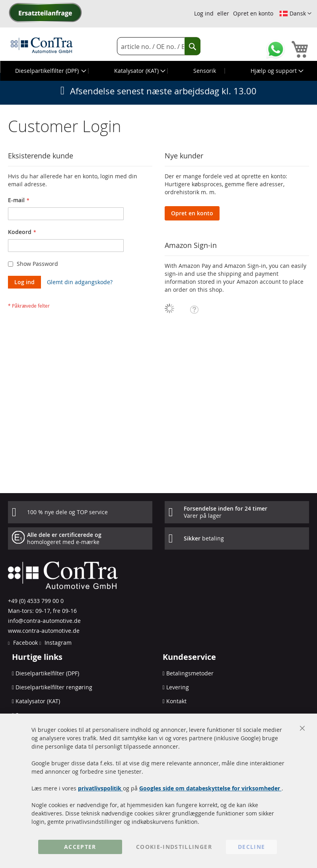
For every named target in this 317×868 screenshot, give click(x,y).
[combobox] (159, 46)
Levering (178, 687)
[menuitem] (50, 71)
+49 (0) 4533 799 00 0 (36, 601)
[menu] (158, 71)
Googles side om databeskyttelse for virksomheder (210, 788)
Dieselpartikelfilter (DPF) (47, 673)
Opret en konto (253, 13)
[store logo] (42, 45)
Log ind (204, 13)
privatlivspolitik (100, 788)
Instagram (57, 643)
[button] (295, 14)
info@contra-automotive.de (44, 621)
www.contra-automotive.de (44, 631)
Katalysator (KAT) (38, 701)
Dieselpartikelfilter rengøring (54, 687)
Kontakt (176, 701)
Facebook (25, 643)
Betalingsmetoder (190, 673)
